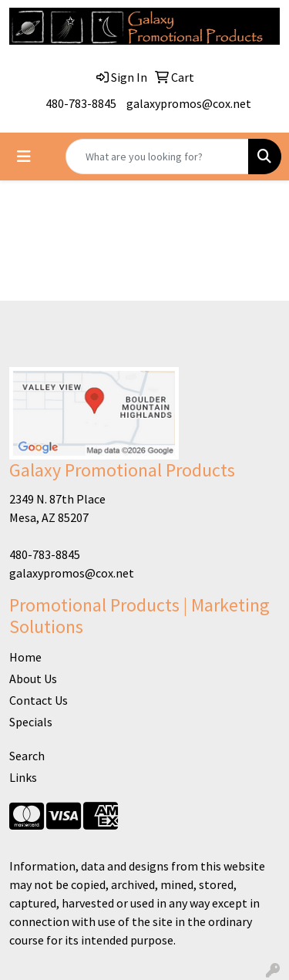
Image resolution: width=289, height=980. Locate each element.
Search (27, 756)
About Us (33, 679)
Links (23, 777)
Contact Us (39, 700)
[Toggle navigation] (24, 157)
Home (25, 657)
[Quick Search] (157, 157)
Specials (31, 722)
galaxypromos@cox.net (189, 103)
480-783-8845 (81, 103)
